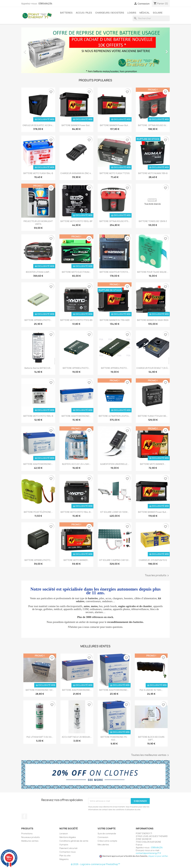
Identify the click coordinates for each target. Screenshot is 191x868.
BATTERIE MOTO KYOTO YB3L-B (38, 416)
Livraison (64, 834)
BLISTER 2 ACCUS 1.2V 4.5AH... (76, 464)
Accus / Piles (84, 13)
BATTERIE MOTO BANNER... (153, 464)
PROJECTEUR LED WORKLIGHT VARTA (38, 223)
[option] (96, 50)
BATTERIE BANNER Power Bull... (76, 125)
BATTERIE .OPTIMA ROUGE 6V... (153, 125)
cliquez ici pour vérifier (158, 856)
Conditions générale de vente (74, 841)
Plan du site (65, 856)
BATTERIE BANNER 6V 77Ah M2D (115, 320)
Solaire (158, 13)
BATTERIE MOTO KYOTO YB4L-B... (76, 512)
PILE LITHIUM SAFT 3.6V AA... (40, 737)
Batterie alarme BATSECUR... (38, 368)
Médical (145, 13)
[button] (32, 50)
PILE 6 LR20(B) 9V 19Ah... (151, 690)
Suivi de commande (107, 834)
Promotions (27, 834)
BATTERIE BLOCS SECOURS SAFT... (151, 738)
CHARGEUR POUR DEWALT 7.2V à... (153, 368)
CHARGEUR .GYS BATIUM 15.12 (153, 560)
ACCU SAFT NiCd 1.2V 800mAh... (77, 737)
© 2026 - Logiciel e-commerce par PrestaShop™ (95, 864)
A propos (64, 845)
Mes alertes (103, 845)
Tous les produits (157, 576)
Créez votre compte (107, 841)
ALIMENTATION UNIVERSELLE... (115, 464)
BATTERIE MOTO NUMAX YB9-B (153, 173)
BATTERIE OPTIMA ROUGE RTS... (115, 221)
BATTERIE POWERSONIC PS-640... (114, 738)
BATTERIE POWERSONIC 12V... (40, 690)
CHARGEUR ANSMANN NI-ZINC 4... (76, 173)
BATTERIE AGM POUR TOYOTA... (115, 272)
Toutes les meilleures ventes (150, 755)
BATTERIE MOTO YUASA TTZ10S (115, 173)
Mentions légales (68, 837)
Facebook (24, 816)
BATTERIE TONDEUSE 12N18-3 (153, 221)
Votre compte (107, 829)
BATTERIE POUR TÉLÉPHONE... (38, 512)
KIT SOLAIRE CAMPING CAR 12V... (115, 560)
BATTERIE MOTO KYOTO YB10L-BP (76, 221)
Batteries (66, 13)
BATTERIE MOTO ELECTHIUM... (76, 272)
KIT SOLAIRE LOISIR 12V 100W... (115, 512)
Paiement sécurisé (68, 848)
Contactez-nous (68, 852)
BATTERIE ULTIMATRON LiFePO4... (115, 416)
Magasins (64, 859)
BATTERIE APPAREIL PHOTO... (38, 320)
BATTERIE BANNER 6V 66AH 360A (153, 320)
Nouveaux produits (30, 837)
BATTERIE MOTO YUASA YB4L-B (38, 173)
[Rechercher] (151, 18)
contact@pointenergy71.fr (148, 853)
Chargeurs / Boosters (110, 13)
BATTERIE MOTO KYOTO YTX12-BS (76, 320)
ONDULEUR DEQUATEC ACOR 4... (38, 125)
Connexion (103, 837)
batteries (93, 598)
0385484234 (45, 4)
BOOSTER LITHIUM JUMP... (38, 272)
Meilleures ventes (30, 841)
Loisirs (132, 13)
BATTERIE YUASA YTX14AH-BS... (153, 416)
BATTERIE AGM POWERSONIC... (76, 416)
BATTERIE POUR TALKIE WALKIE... (153, 272)
